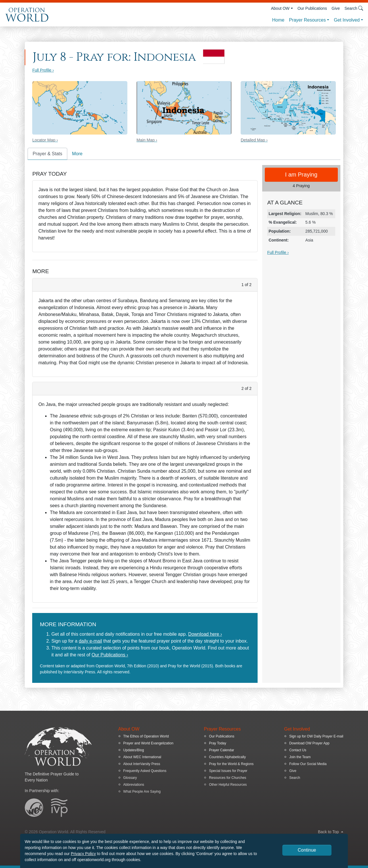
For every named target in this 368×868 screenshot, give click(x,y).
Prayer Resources (307, 20)
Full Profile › (43, 70)
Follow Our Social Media (308, 764)
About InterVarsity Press (142, 764)
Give (336, 8)
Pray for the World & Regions (231, 764)
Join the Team (300, 757)
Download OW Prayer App (309, 743)
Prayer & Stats (47, 154)
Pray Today (218, 743)
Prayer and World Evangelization (148, 743)
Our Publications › (110, 655)
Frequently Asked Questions (145, 771)
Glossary (130, 778)
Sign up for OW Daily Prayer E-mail (316, 736)
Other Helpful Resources (228, 785)
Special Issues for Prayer (228, 771)
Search (295, 778)
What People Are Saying (142, 792)
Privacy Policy (83, 854)
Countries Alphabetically (227, 757)
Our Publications (312, 8)
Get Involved (347, 20)
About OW (280, 8)
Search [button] (354, 8)
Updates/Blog (134, 750)
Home (278, 20)
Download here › (205, 634)
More (77, 154)
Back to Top (331, 832)
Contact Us (298, 750)
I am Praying (301, 175)
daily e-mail (90, 641)
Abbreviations (134, 785)
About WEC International (142, 757)
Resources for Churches (228, 778)
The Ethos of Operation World (146, 736)
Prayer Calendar (222, 750)
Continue (307, 850)
